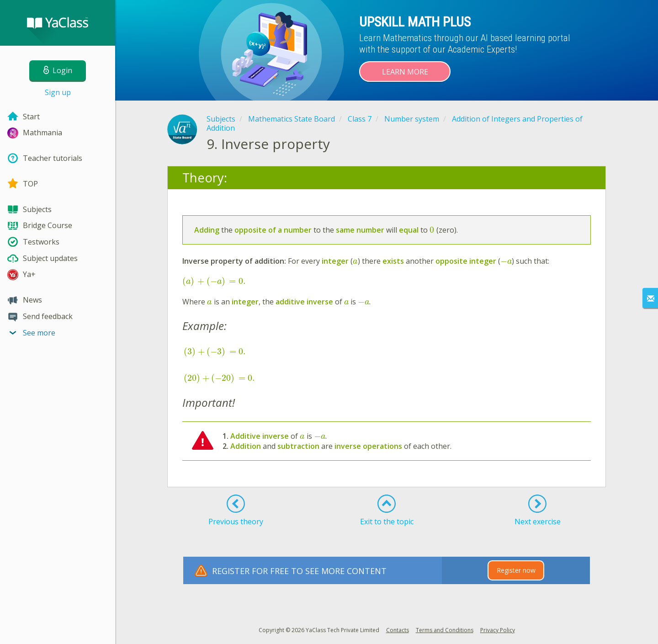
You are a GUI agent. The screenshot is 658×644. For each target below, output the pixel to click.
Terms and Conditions (445, 630)
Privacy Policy (498, 630)
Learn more (405, 72)
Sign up (58, 92)
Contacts (398, 630)
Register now (516, 570)
